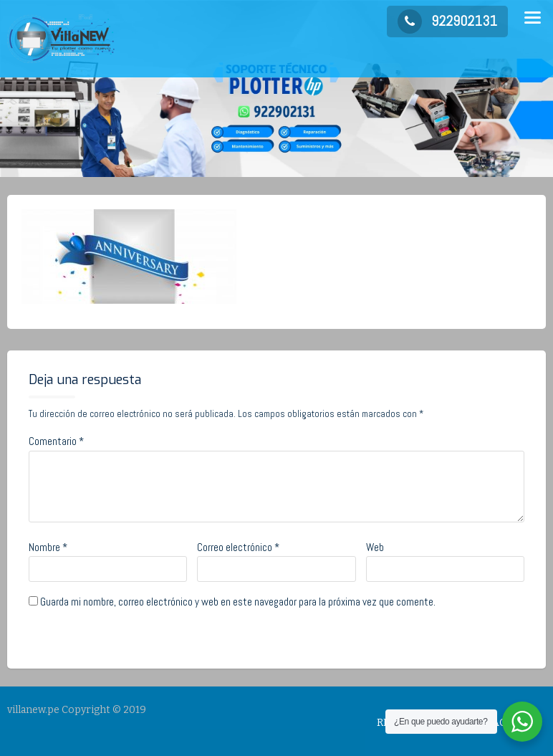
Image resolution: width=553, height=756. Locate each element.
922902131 (447, 21)
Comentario (56, 447)
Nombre (48, 553)
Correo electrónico (238, 553)
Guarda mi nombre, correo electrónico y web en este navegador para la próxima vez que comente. (238, 607)
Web (375, 553)
